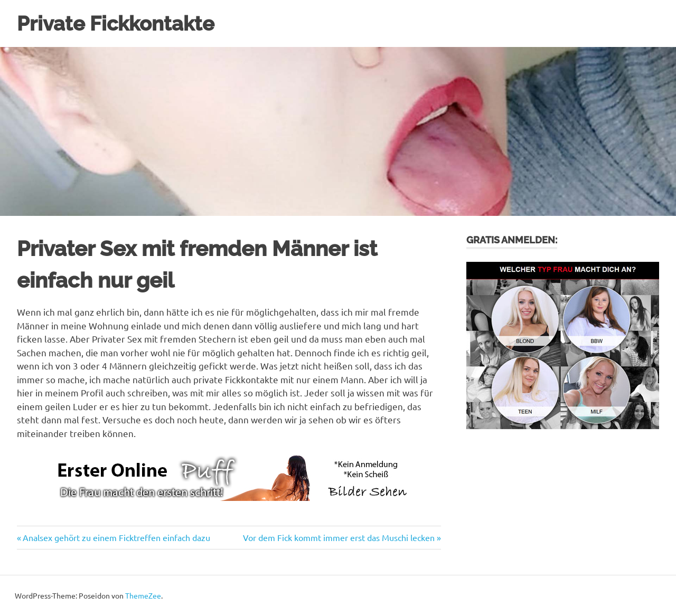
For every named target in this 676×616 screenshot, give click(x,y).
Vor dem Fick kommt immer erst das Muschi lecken (339, 537)
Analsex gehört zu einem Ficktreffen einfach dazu (116, 537)
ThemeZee (143, 595)
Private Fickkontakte (116, 23)
